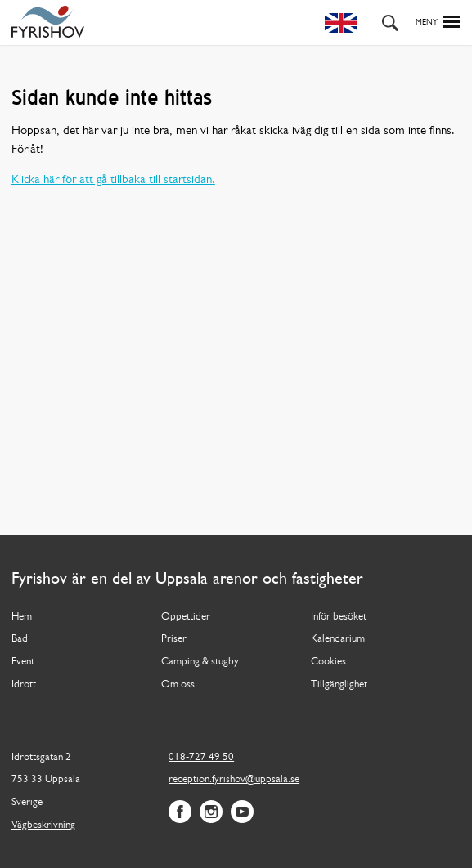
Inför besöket (339, 617)
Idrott (24, 685)
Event (23, 662)
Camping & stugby (200, 662)
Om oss (178, 685)
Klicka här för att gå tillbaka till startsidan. (113, 180)
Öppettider (186, 617)
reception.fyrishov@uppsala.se (234, 779)
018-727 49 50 (201, 757)
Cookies (328, 662)
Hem (22, 617)
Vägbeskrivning (43, 825)
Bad (20, 639)
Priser (174, 639)
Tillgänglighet (339, 685)
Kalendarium (338, 639)
